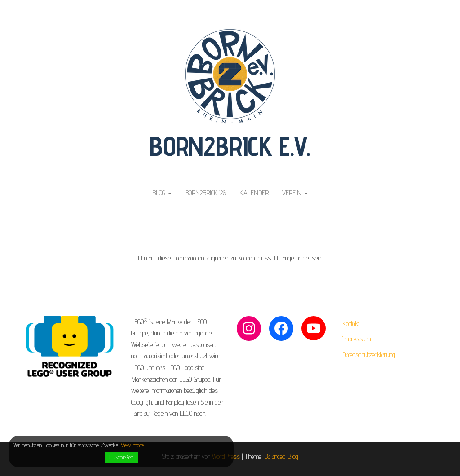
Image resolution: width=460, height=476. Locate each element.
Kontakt (351, 324)
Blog (162, 193)
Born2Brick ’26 (206, 193)
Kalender (254, 193)
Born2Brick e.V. (230, 146)
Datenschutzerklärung (369, 355)
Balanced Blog (281, 456)
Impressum (356, 339)
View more (132, 445)
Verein (295, 193)
